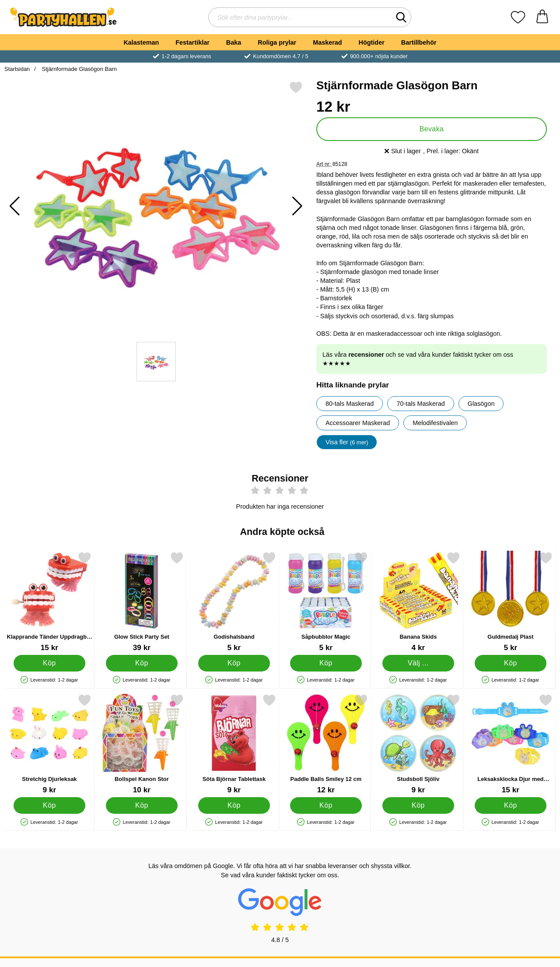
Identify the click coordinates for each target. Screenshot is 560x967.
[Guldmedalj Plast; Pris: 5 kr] (511, 602)
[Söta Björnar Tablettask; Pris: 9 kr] (234, 744)
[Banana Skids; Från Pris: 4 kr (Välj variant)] (418, 602)
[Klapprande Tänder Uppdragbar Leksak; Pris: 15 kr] (49, 602)
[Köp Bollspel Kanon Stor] (142, 805)
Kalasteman (141, 42)
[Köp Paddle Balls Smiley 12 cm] (326, 805)
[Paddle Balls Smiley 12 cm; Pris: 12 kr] (326, 744)
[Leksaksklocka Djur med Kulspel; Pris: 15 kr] (511, 744)
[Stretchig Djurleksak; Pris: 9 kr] (49, 744)
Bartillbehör (419, 42)
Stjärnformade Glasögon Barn (79, 69)
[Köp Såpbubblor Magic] (326, 663)
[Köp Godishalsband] (234, 663)
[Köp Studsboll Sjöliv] (418, 805)
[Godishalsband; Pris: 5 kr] (234, 602)
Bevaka (432, 129)
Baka (234, 42)
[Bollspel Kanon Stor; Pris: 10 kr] (142, 744)
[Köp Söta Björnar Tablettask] (234, 805)
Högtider (372, 42)
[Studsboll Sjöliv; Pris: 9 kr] (418, 744)
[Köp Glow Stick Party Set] (142, 663)
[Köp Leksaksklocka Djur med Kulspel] (511, 805)
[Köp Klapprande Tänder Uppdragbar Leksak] (50, 663)
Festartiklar (192, 42)
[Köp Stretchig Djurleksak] (50, 805)
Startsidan (17, 69)
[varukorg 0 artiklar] (542, 17)
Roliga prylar (277, 42)
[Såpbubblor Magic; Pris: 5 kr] (326, 602)
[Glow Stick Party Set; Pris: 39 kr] (142, 602)
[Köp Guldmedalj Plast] (511, 663)
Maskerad (327, 42)
